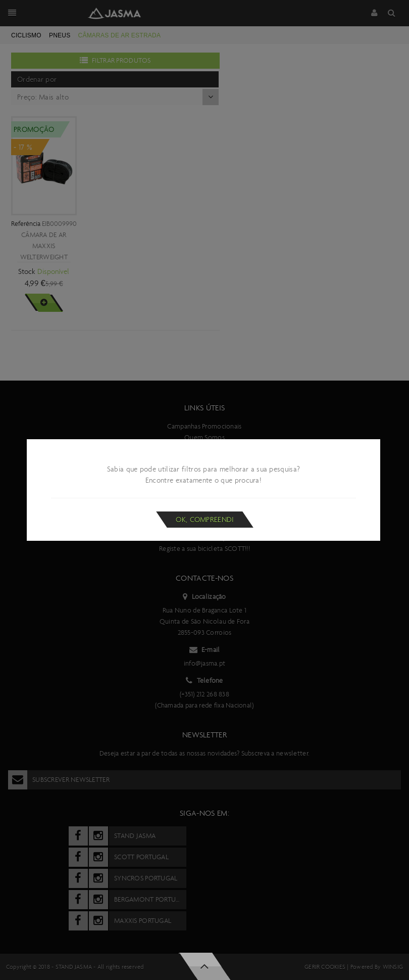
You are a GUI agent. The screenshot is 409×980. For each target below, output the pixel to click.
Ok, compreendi (205, 520)
